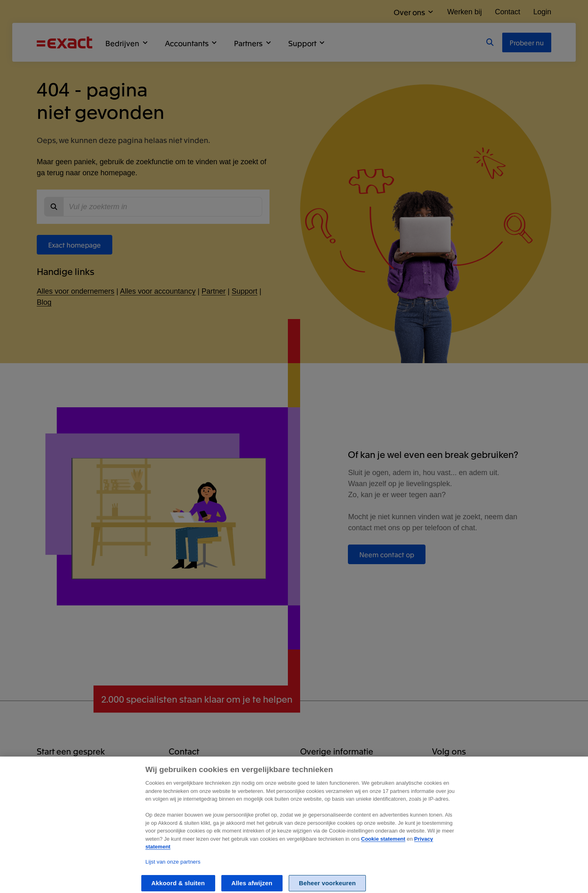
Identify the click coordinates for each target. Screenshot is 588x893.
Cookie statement (383, 849)
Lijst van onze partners (173, 872)
